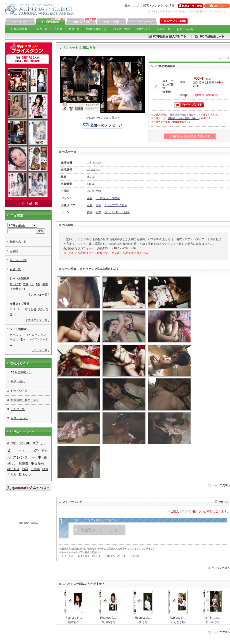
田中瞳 (35, 469)
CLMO (91, 170)
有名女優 (31, 309)
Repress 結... (74, 618)
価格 (182, 82)
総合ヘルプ (132, 6)
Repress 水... (143, 618)
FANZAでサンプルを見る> (103, 118)
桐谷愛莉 (38, 463)
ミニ (20, 309)
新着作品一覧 (18, 242)
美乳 (98, 205)
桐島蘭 (24, 463)
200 (14, 443)
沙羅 (25, 469)
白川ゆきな (94, 163)
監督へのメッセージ (106, 125)
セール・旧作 (18, 260)
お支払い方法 (122, 29)
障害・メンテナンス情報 (159, 6)
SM (38, 284)
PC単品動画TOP (20, 29)
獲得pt (184, 95)
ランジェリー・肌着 (117, 212)
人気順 (58, 29)
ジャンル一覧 (39, 295)
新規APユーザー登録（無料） (183, 118)
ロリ (12, 309)
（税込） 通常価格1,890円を (208, 83)
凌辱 (26, 284)
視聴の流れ (143, 29)
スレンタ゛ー (24, 457)
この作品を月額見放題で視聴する (189, 136)
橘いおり (13, 469)
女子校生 (15, 284)
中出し (14, 339)
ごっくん (19, 451)
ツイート (224, 58)
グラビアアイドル (116, 205)
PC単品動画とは (97, 29)
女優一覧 (74, 29)
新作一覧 (42, 29)
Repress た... (178, 618)
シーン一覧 (40, 350)
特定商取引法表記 (28, 523)
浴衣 (98, 212)
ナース (14, 335)
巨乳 (90, 205)
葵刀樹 (91, 177)
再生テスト (195, 115)
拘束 (90, 212)
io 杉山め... (213, 618)
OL (32, 284)
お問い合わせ (185, 29)
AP (35, 443)
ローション (39, 335)
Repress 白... (108, 618)
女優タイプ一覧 (38, 320)
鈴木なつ (25, 474)
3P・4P (25, 335)
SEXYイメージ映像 (108, 198)
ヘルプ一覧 (163, 29)
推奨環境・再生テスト (25, 400)
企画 (90, 198)
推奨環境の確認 (178, 115)
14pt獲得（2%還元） (206, 95)
